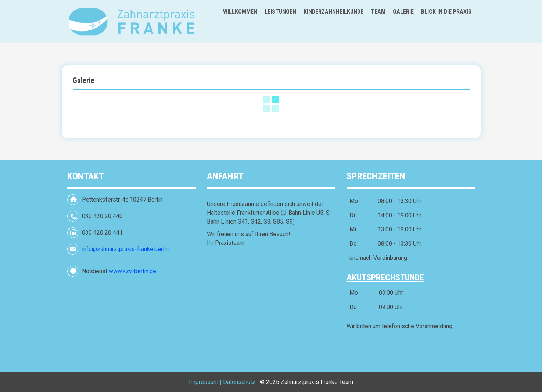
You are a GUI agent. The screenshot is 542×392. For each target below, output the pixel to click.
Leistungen (280, 12)
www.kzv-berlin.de (132, 271)
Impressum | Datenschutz (222, 382)
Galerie (403, 12)
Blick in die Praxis (446, 12)
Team (378, 12)
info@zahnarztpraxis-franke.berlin (125, 249)
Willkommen (240, 12)
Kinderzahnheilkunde (333, 12)
